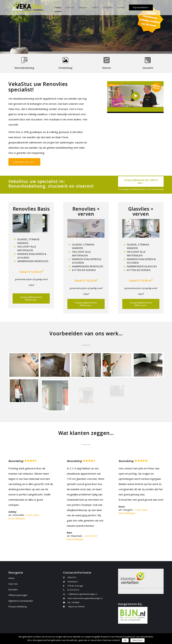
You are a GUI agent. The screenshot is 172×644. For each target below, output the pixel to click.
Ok (125, 640)
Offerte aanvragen (18, 595)
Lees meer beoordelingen (24, 517)
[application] (135, 97)
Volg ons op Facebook (76, 607)
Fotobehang (65, 68)
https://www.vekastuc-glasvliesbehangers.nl (85, 598)
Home (11, 578)
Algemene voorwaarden (21, 601)
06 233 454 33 (73, 590)
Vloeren (107, 68)
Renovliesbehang (24, 68)
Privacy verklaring (17, 607)
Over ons (13, 584)
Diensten (13, 590)
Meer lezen (137, 640)
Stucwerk (148, 68)
